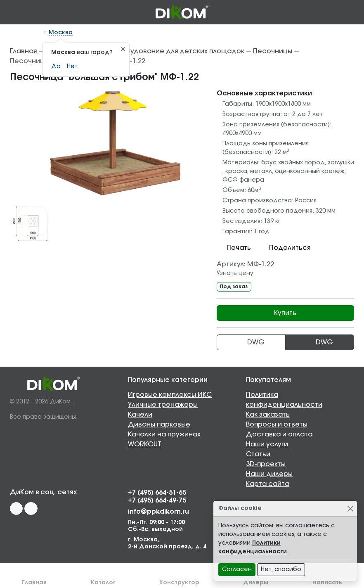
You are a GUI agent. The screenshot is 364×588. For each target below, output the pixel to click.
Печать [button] (234, 248)
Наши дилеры (269, 474)
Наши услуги (267, 444)
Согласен (237, 569)
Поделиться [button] (285, 248)
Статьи (258, 454)
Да (56, 66)
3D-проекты (266, 464)
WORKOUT (145, 444)
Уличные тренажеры (163, 405)
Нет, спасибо (281, 569)
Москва (61, 33)
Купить (285, 313)
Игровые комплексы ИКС (170, 395)
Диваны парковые (159, 424)
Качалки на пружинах (164, 434)
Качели (140, 415)
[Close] (350, 509)
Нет (72, 66)
